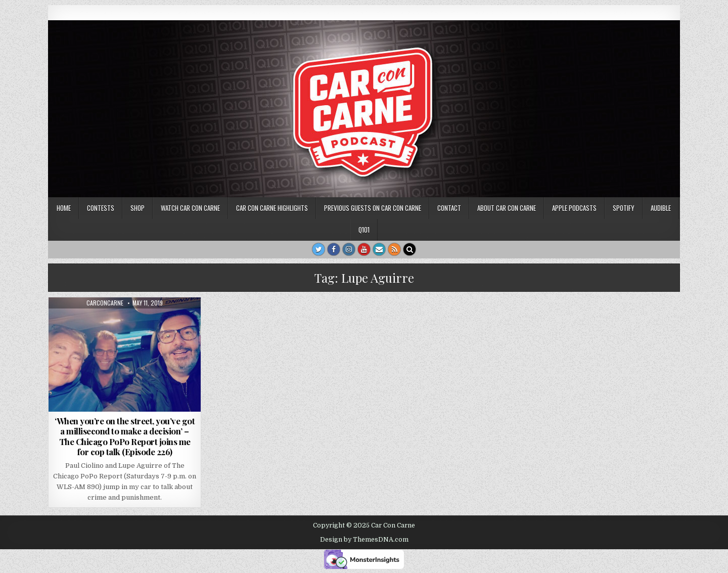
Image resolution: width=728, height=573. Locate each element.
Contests (101, 208)
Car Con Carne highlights (272, 208)
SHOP (138, 208)
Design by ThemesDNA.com (364, 540)
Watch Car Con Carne (190, 208)
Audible (661, 208)
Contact (449, 208)
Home (64, 208)
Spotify (624, 208)
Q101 (364, 230)
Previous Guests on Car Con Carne (373, 208)
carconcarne (105, 303)
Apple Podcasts (574, 208)
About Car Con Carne (507, 208)
